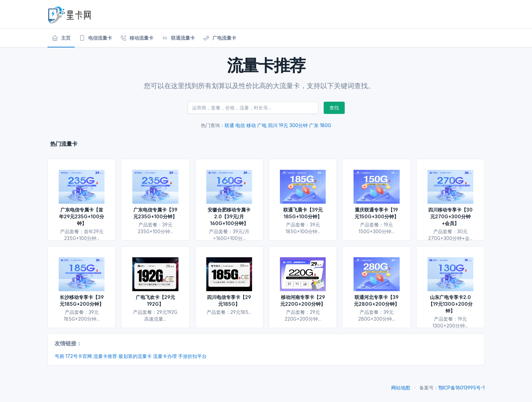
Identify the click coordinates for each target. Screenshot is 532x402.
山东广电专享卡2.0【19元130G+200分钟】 (450, 304)
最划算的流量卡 (135, 356)
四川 (273, 125)
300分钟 (299, 125)
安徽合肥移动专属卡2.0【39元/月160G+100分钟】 (229, 216)
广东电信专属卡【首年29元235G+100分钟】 (82, 216)
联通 (229, 125)
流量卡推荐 (105, 356)
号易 (59, 356)
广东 (314, 125)
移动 (251, 125)
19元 (283, 125)
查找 (334, 108)
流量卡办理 (165, 356)
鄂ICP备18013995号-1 (461, 388)
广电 (262, 125)
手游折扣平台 (192, 356)
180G (326, 125)
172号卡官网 (79, 356)
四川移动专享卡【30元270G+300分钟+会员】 (450, 216)
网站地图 (401, 388)
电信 (240, 125)
